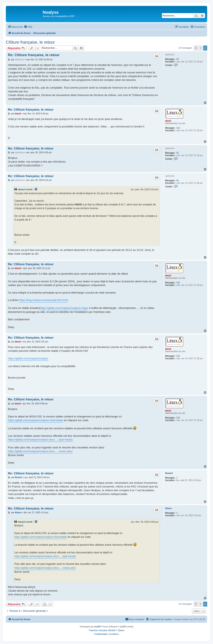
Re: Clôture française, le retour (34, 55)
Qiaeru (121, 630)
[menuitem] (28, 27)
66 (178, 59)
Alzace (168, 508)
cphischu (170, 55)
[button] (196, 48)
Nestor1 (169, 473)
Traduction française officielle (102, 630)
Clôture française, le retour (30, 42)
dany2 (168, 121)
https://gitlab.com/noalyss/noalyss (28, 358)
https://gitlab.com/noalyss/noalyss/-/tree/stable (36, 420)
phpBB (97, 627)
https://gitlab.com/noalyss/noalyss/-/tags (64, 308)
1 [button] (200, 48)
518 (178, 128)
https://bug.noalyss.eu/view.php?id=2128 (44, 300)
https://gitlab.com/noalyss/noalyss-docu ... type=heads (40, 440)
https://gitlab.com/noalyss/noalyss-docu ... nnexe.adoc (40, 451)
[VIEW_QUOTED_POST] (36, 189)
